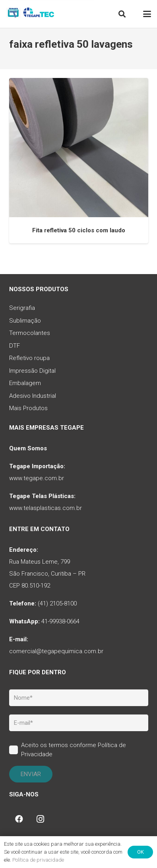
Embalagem (25, 383)
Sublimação (25, 321)
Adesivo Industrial (33, 396)
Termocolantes (30, 333)
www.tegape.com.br (37, 478)
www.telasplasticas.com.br (46, 508)
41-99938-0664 (60, 621)
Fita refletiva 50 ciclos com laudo (79, 230)
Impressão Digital (32, 371)
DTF (15, 346)
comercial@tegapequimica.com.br (56, 651)
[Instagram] (41, 819)
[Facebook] (19, 819)
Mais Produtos (28, 408)
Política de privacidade (38, 860)
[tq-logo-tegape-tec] (31, 14)
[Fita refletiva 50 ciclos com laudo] (79, 148)
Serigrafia (22, 308)
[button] (122, 14)
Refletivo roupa (29, 358)
